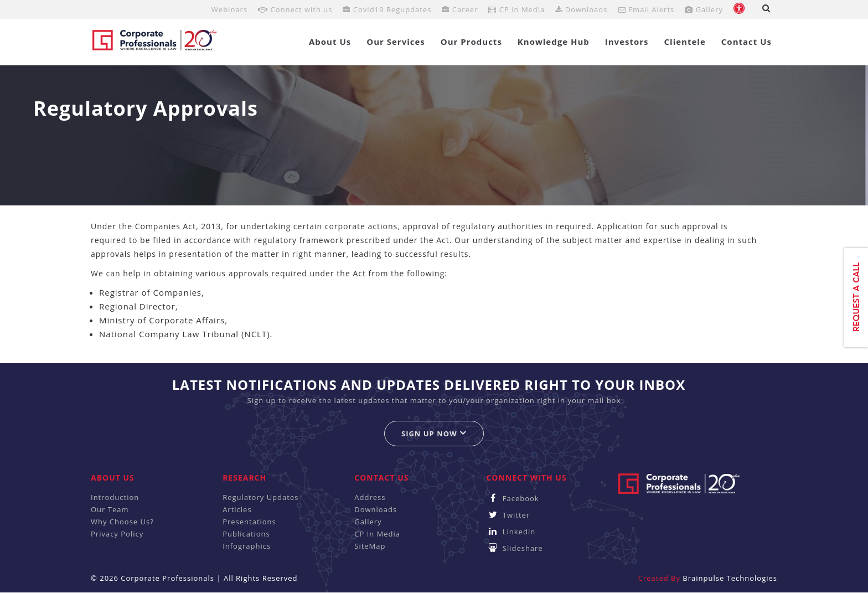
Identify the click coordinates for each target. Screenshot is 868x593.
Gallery (704, 9)
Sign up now (434, 433)
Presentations (249, 522)
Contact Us (746, 42)
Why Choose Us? (122, 522)
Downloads (581, 9)
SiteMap (370, 546)
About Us (330, 42)
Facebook (512, 498)
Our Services (396, 42)
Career (460, 9)
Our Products (471, 42)
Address (370, 497)
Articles (237, 509)
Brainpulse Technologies (730, 578)
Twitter (508, 515)
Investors (627, 42)
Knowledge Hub (554, 42)
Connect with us (295, 9)
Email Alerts (647, 9)
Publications (246, 534)
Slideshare (514, 548)
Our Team (110, 509)
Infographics (247, 546)
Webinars (229, 9)
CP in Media (516, 9)
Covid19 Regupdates (387, 9)
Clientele (685, 42)
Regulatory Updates (260, 497)
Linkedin (511, 532)
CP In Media (377, 534)
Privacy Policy (117, 534)
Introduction (115, 497)
